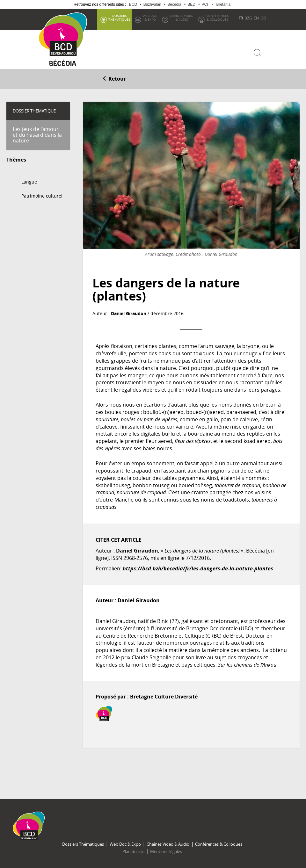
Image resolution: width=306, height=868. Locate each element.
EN (256, 18)
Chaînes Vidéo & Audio (168, 844)
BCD (133, 4)
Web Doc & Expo (125, 844)
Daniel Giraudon (129, 313)
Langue (29, 182)
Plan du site (133, 851)
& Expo (150, 18)
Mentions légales (166, 851)
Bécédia (174, 4)
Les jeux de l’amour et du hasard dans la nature (37, 135)
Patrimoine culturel (42, 196)
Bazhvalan (152, 4)
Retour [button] (114, 79)
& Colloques (217, 18)
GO (263, 18)
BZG (248, 18)
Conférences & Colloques (219, 844)
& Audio (182, 18)
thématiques (119, 18)
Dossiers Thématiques (83, 844)
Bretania (223, 4)
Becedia (63, 64)
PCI (205, 4)
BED (191, 4)
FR (241, 18)
